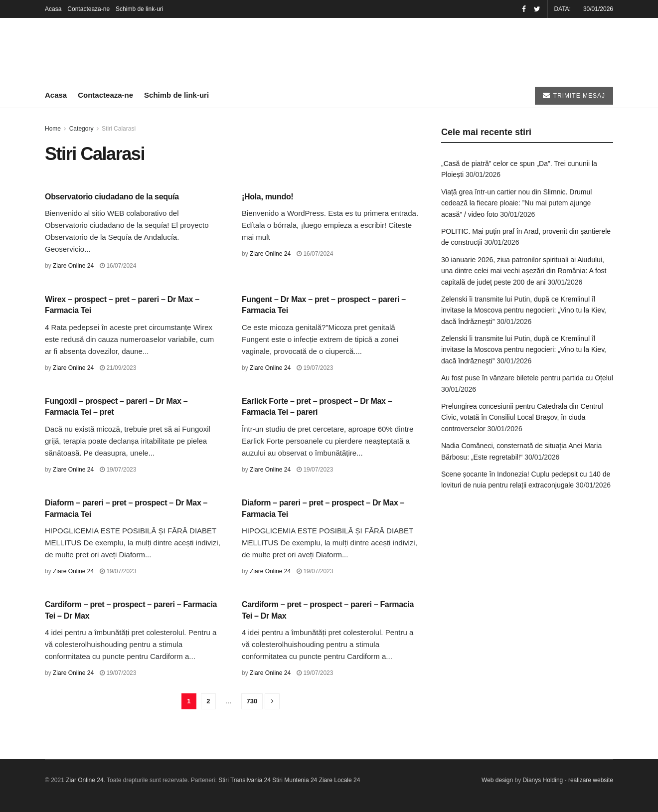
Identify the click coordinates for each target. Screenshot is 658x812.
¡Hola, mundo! (267, 197)
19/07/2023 (315, 368)
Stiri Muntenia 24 (295, 780)
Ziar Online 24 (84, 780)
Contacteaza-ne (88, 9)
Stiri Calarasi (119, 129)
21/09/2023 (118, 368)
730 (252, 701)
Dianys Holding (543, 780)
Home (53, 129)
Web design (497, 780)
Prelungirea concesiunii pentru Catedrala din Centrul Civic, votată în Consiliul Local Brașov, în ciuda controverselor (522, 417)
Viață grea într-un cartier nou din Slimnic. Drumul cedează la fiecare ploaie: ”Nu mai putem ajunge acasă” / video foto (516, 203)
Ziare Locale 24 (340, 780)
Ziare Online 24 (73, 266)
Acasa (53, 9)
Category (82, 129)
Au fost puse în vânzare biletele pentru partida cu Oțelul (527, 378)
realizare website (591, 780)
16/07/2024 (118, 266)
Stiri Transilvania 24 (245, 780)
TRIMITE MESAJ (574, 95)
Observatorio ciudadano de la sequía (112, 197)
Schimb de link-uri (139, 9)
